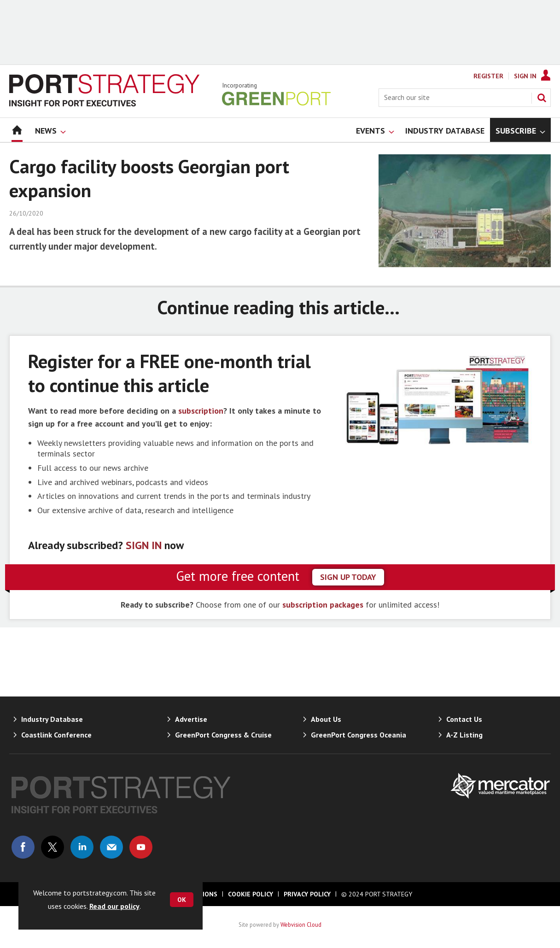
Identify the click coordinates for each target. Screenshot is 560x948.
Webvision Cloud (301, 925)
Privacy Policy (307, 894)
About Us (326, 719)
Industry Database (52, 719)
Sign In (525, 76)
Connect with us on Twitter (52, 847)
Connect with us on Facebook (23, 847)
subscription (201, 411)
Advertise (191, 719)
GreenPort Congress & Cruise (223, 735)
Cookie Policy (251, 894)
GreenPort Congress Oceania (359, 735)
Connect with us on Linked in (82, 847)
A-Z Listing (464, 735)
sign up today (348, 577)
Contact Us (464, 719)
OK (182, 900)
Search (542, 98)
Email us (111, 847)
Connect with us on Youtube (141, 847)
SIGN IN (144, 545)
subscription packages (323, 605)
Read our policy (114, 906)
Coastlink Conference (56, 735)
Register (488, 76)
